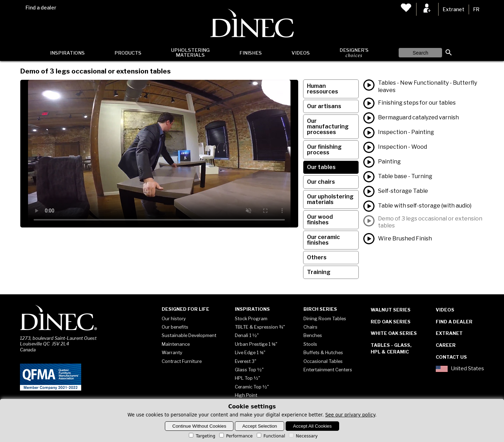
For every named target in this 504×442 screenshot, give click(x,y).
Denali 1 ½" (247, 335)
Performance (235, 436)
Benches (313, 335)
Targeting (201, 436)
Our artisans (324, 106)
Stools (310, 344)
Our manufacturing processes (328, 127)
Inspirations (67, 53)
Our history (174, 318)
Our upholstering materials (330, 199)
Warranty (172, 352)
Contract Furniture (182, 361)
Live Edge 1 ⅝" (250, 352)
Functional (270, 436)
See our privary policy (350, 415)
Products (128, 53)
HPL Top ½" (247, 378)
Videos (301, 53)
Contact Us (451, 357)
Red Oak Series (391, 322)
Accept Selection (260, 426)
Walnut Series (391, 310)
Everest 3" (246, 361)
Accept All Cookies (312, 426)
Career (446, 345)
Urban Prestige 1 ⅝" (256, 344)
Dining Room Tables (325, 318)
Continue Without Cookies (199, 426)
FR (476, 9)
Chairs (310, 327)
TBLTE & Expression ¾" (260, 327)
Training (319, 272)
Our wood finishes (320, 220)
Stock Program (251, 318)
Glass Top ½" (249, 370)
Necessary (303, 436)
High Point (246, 395)
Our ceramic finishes (323, 240)
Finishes (251, 53)
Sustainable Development (189, 335)
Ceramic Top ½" (252, 387)
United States (460, 369)
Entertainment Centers (328, 370)
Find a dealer (41, 8)
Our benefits (175, 327)
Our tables (321, 167)
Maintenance (176, 344)
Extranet (454, 9)
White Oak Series (394, 333)
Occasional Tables (323, 361)
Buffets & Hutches (323, 352)
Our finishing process (324, 150)
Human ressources (323, 89)
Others (317, 257)
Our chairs (321, 182)
